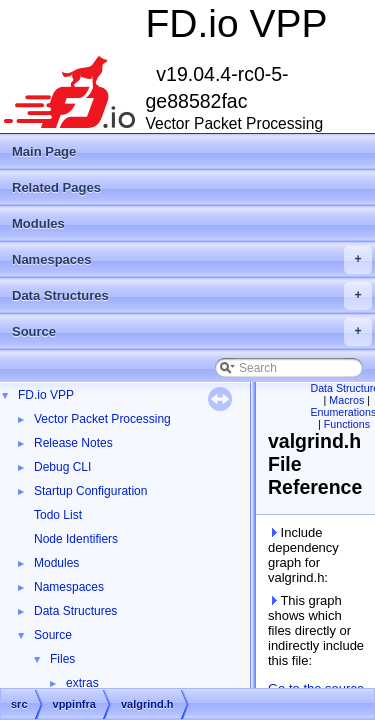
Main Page (44, 151)
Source (192, 332)
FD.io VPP (46, 395)
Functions (347, 424)
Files (62, 659)
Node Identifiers (76, 539)
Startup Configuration (90, 491)
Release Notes (73, 443)
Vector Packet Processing (102, 419)
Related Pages (56, 187)
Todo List (58, 515)
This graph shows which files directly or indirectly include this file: (316, 630)
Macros (346, 400)
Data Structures (192, 296)
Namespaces (192, 260)
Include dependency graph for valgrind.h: (303, 555)
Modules (38, 223)
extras (82, 683)
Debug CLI (62, 467)
